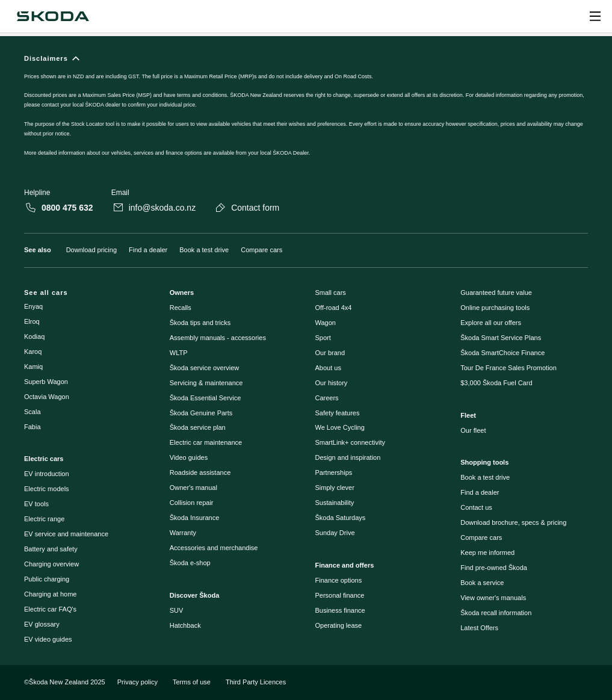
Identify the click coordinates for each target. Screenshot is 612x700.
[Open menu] (595, 16)
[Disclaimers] (306, 112)
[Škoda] (53, 16)
